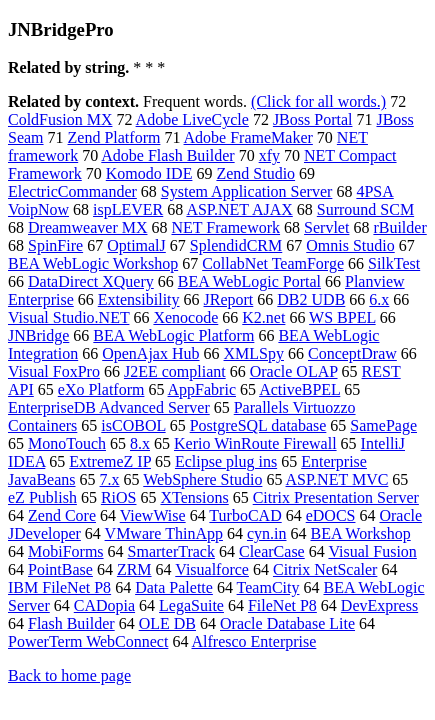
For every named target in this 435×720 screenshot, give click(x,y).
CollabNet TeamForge (273, 263)
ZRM (134, 569)
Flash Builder (71, 623)
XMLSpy (254, 353)
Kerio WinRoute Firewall (255, 443)
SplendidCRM (236, 245)
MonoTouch (67, 443)
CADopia (104, 605)
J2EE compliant (175, 371)
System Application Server (247, 191)
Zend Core (62, 515)
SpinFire (55, 245)
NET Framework (226, 227)
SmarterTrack (171, 551)
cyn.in (267, 533)
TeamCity (268, 587)
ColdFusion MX (60, 119)
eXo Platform (101, 389)
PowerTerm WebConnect (88, 641)
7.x (110, 479)
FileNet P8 (282, 605)
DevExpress (379, 605)
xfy (269, 155)
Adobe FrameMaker (248, 137)
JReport (229, 299)
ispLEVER (128, 209)
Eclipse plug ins (226, 461)
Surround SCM (365, 209)
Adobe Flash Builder (167, 155)
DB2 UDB (311, 299)
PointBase (60, 569)
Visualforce (212, 569)
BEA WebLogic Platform (173, 335)
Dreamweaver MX (88, 227)
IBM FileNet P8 (59, 587)
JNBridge (38, 335)
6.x (379, 299)
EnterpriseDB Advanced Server (109, 407)
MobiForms (66, 551)
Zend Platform (114, 137)
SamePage (383, 425)
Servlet (326, 227)
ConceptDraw (352, 353)
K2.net (263, 317)
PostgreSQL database (258, 425)
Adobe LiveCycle (192, 119)
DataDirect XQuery (91, 281)
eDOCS (331, 515)
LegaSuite (191, 605)
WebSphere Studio (202, 479)
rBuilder (399, 227)
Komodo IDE (149, 173)
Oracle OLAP (294, 371)
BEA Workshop (360, 533)
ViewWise (153, 515)
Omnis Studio (350, 245)
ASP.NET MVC (337, 479)
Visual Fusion (372, 551)
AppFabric (202, 389)
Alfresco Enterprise (254, 641)
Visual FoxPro (54, 371)
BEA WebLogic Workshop (93, 263)
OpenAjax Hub (150, 353)
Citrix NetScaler (325, 569)
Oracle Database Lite (287, 623)
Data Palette (174, 587)
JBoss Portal (313, 119)
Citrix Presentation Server (336, 497)
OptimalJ (136, 245)
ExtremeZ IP (110, 461)
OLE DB (167, 623)
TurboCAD (245, 515)
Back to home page (69, 675)
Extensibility (139, 299)
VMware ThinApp (164, 533)
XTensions (194, 497)
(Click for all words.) (318, 101)
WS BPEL (342, 317)
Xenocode (185, 317)
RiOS (119, 497)
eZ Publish (42, 497)
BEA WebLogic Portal (249, 281)
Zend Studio (255, 173)
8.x (140, 443)
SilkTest (394, 263)
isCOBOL (133, 425)
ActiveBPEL (299, 389)
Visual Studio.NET (68, 317)
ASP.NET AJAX (239, 209)
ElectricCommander (72, 191)
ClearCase (272, 551)
